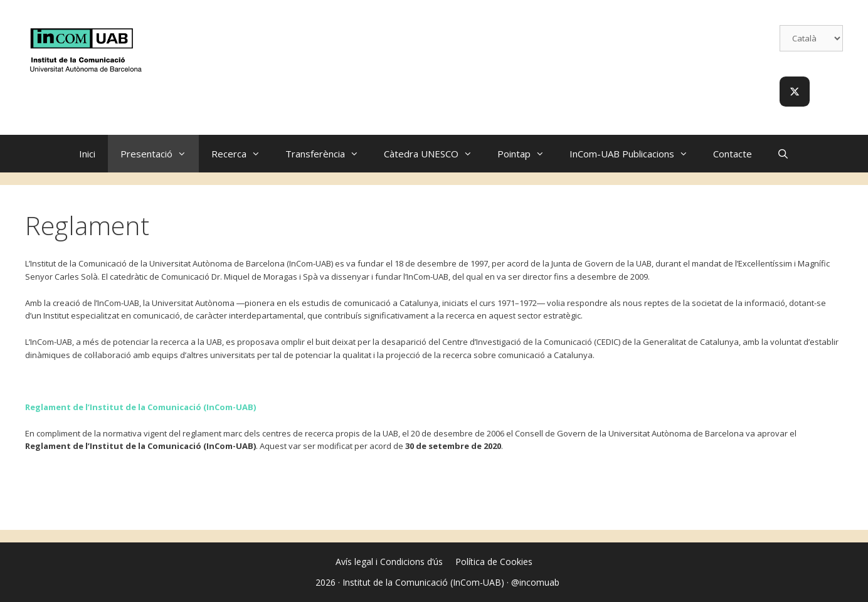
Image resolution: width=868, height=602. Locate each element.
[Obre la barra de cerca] (783, 154)
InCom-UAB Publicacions (635, 154)
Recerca (242, 154)
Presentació (160, 154)
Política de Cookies (494, 562)
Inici (87, 154)
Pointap (527, 154)
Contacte (733, 154)
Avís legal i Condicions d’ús (389, 562)
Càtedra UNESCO (434, 154)
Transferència (328, 154)
